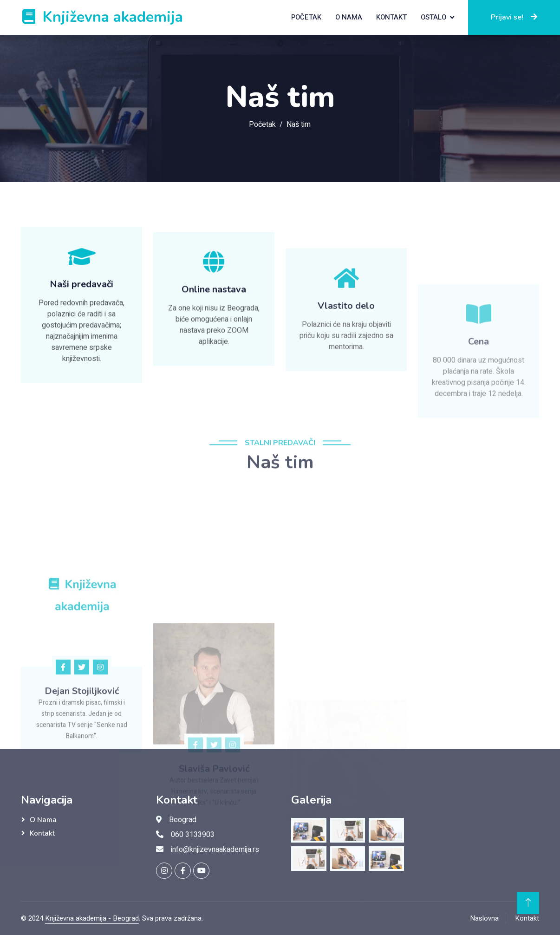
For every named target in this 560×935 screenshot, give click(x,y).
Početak (306, 17)
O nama (349, 17)
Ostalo (433, 17)
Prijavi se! (514, 17)
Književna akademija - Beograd (92, 918)
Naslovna (484, 918)
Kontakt (391, 17)
